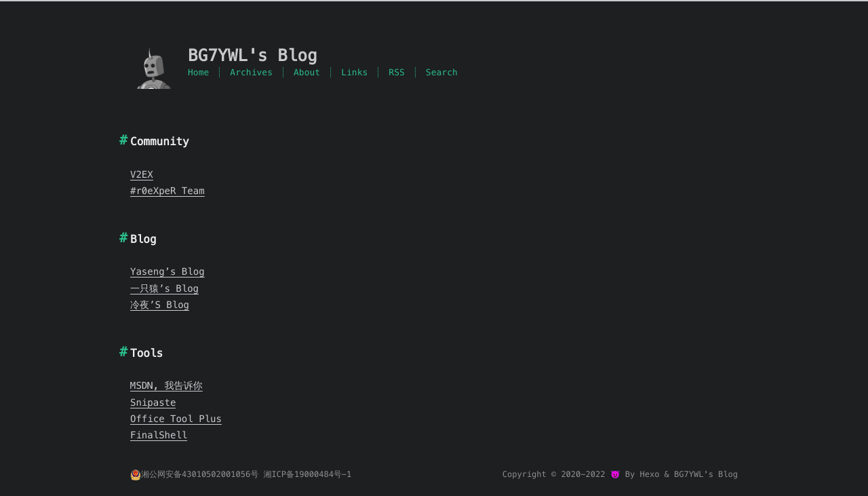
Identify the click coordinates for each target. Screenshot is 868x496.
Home (198, 72)
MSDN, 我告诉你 (166, 385)
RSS (397, 72)
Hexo (649, 475)
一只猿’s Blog (164, 288)
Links (354, 72)
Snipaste (153, 402)
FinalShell (159, 435)
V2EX (142, 174)
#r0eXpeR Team (167, 191)
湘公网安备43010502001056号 (194, 475)
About (307, 72)
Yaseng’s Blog (167, 271)
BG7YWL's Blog (706, 475)
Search (442, 72)
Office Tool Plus (176, 419)
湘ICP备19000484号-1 (307, 475)
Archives (251, 72)
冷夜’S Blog (160, 305)
